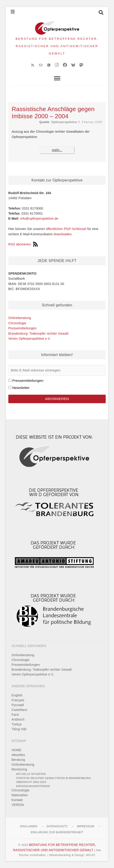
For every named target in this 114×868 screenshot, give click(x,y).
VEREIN (18, 805)
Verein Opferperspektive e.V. (29, 339)
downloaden (63, 234)
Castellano (19, 710)
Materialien (20, 795)
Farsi (15, 715)
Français (18, 700)
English (17, 695)
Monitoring (19, 769)
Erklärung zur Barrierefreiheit (57, 832)
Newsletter (21, 388)
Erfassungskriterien (33, 786)
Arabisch (18, 719)
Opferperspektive (64, 122)
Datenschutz (57, 826)
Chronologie (17, 323)
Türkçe (17, 724)
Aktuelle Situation (31, 774)
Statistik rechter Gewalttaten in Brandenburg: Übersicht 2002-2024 (54, 780)
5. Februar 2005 (90, 122)
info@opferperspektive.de (39, 218)
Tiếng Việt (19, 729)
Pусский (18, 705)
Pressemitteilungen (23, 328)
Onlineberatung (20, 318)
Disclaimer (29, 826)
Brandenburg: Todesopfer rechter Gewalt (38, 333)
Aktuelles (18, 755)
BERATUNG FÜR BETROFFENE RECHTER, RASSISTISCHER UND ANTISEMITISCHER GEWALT (57, 46)
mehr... (57, 150)
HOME (17, 750)
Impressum (85, 826)
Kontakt (17, 800)
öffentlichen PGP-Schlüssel (66, 229)
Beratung (18, 760)
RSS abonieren (23, 244)
